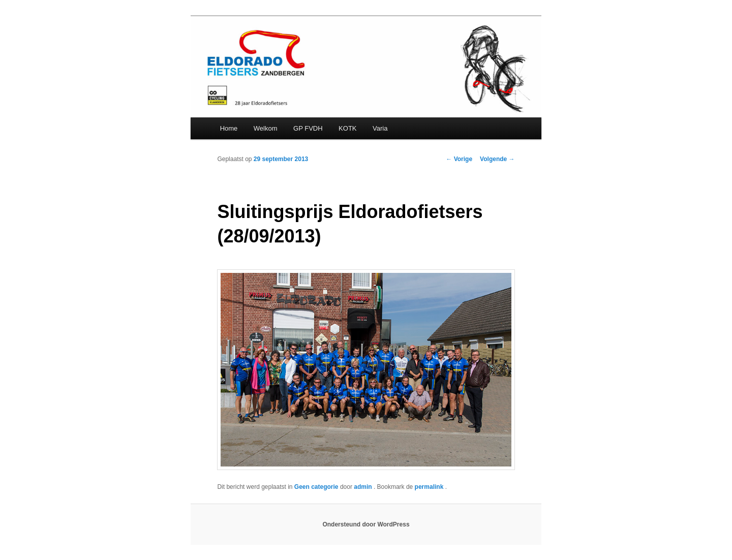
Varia (380, 128)
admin (364, 487)
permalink (430, 487)
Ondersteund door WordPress (366, 524)
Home (229, 128)
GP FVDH (308, 128)
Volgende (497, 159)
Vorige (459, 159)
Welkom (266, 128)
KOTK (347, 128)
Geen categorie (316, 487)
